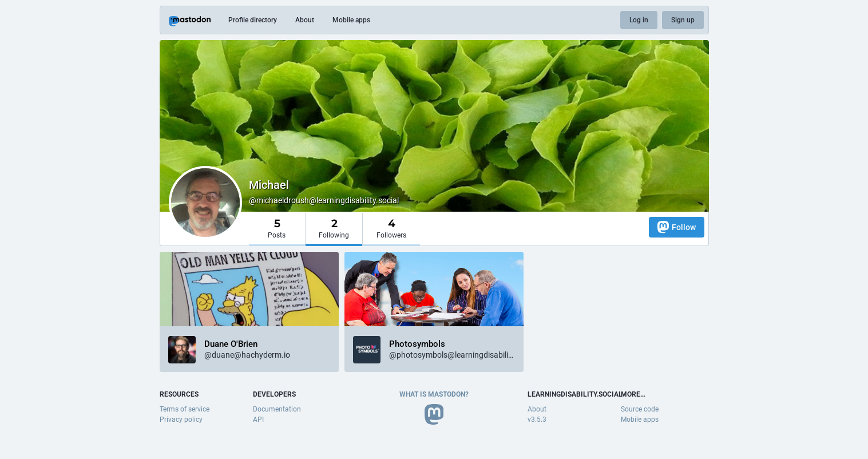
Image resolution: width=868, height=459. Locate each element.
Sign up (683, 20)
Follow (677, 227)
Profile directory (253, 20)
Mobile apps (351, 20)
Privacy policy (181, 420)
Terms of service (185, 409)
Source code (640, 409)
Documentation (277, 409)
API (258, 420)
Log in (639, 20)
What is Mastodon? (434, 394)
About (305, 20)
